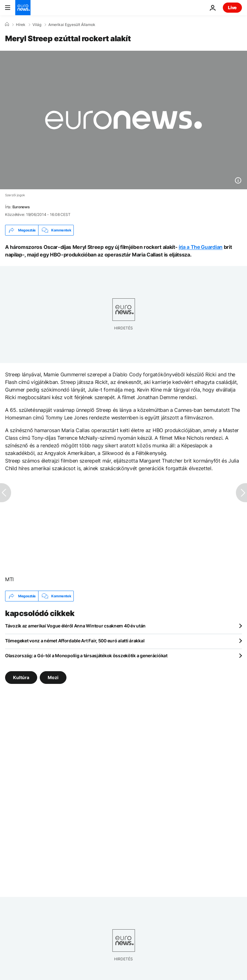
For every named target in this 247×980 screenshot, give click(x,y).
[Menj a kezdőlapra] (23, 8)
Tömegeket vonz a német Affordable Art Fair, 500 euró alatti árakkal (75, 641)
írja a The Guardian (201, 247)
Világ (37, 25)
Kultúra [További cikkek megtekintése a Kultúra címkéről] (21, 677)
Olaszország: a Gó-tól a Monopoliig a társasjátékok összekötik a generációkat (86, 655)
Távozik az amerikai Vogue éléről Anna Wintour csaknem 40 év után (75, 626)
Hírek (21, 25)
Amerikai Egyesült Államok (72, 25)
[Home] (7, 24)
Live (232, 7)
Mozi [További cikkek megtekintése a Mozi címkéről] (53, 677)
